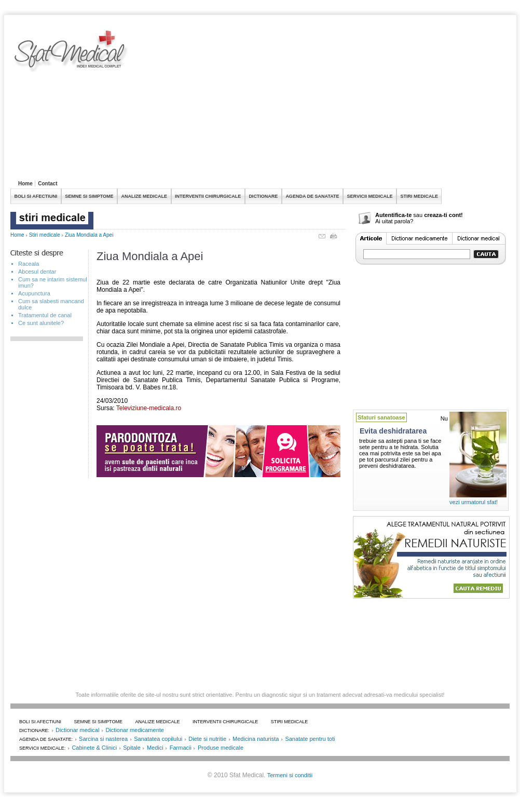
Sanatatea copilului (158, 739)
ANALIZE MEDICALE (145, 196)
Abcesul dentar (37, 272)
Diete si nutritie (207, 739)
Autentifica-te (393, 215)
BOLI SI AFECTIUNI (36, 196)
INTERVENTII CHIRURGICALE (208, 196)
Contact (47, 184)
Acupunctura (34, 293)
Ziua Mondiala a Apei (89, 235)
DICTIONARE (263, 196)
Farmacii (181, 748)
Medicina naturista (256, 739)
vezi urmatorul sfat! (474, 502)
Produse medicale (221, 748)
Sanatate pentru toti (310, 739)
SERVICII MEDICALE (370, 196)
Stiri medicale (45, 235)
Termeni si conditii (290, 775)
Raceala (29, 264)
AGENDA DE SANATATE (312, 196)
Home (25, 184)
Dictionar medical (77, 730)
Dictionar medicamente (135, 730)
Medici (155, 748)
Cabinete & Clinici (94, 748)
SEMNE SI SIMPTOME (89, 196)
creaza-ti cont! (443, 215)
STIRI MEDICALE (419, 196)
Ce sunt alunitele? (41, 323)
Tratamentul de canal (45, 315)
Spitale (132, 748)
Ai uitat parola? (394, 221)
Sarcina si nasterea (103, 739)
